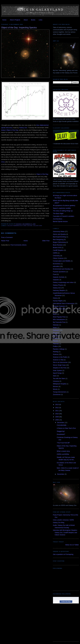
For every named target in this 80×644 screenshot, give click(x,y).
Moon (55, 314)
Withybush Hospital (59, 384)
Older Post (46, 241)
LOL (54, 311)
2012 (57, 408)
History (55, 298)
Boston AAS (57, 248)
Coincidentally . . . (63, 425)
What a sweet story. (63, 451)
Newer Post (5, 241)
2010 (57, 414)
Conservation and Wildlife (62, 261)
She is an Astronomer (60, 362)
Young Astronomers (60, 392)
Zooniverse (57, 394)
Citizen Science (58, 258)
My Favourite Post (59, 322)
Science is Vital (58, 360)
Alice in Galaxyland (40, 10)
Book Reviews (58, 245)
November (61, 474)
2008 (57, 420)
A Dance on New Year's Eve (66, 428)
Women (56, 386)
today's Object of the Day (10, 130)
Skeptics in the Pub (59, 368)
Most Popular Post (59, 317)
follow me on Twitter (72, 545)
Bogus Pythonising (59, 242)
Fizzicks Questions (59, 272)
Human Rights (58, 301)
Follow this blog (66, 601)
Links (40, 20)
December (61, 423)
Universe (56, 381)
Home (4, 20)
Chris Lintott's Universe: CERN (63, 520)
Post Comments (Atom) (19, 245)
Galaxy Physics (58, 285)
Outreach (56, 330)
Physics (56, 336)
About (26, 20)
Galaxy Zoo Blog (59, 523)
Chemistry (56, 256)
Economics (57, 264)
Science (56, 354)
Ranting (56, 352)
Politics (55, 346)
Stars (55, 376)
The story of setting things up (63, 211)
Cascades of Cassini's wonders (64, 216)
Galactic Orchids (59, 277)
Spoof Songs (57, 373)
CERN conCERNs (63, 454)
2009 (57, 417)
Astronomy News (59, 231)
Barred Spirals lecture (60, 221)
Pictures (56, 338)
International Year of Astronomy (64, 303)
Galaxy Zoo (23, 128)
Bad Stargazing (58, 239)
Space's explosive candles (62, 208)
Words (55, 389)
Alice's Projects (15, 20)
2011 (57, 411)
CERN (55, 253)
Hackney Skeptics (59, 290)
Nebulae (56, 325)
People (55, 333)
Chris (3, 162)
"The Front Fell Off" (63, 443)
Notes (55, 328)
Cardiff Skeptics (58, 250)
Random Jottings (59, 349)
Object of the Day (42, 174)
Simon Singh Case (59, 365)
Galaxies (56, 280)
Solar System (57, 370)
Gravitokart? (61, 434)
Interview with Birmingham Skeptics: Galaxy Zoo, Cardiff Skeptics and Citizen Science (65, 532)
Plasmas (56, 344)
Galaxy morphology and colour (20, 226)
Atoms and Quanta (59, 234)
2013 (57, 405)
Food (55, 274)
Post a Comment (7, 237)
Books (33, 20)
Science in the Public (60, 357)
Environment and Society (61, 269)
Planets (55, 341)
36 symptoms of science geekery (64, 205)
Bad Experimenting (59, 237)
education (56, 266)
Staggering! (61, 431)
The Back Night (58, 213)
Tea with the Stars (59, 378)
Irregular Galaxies (59, 306)
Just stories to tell (59, 309)
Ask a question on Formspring (63, 554)
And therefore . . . (59, 219)
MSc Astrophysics (59, 319)
